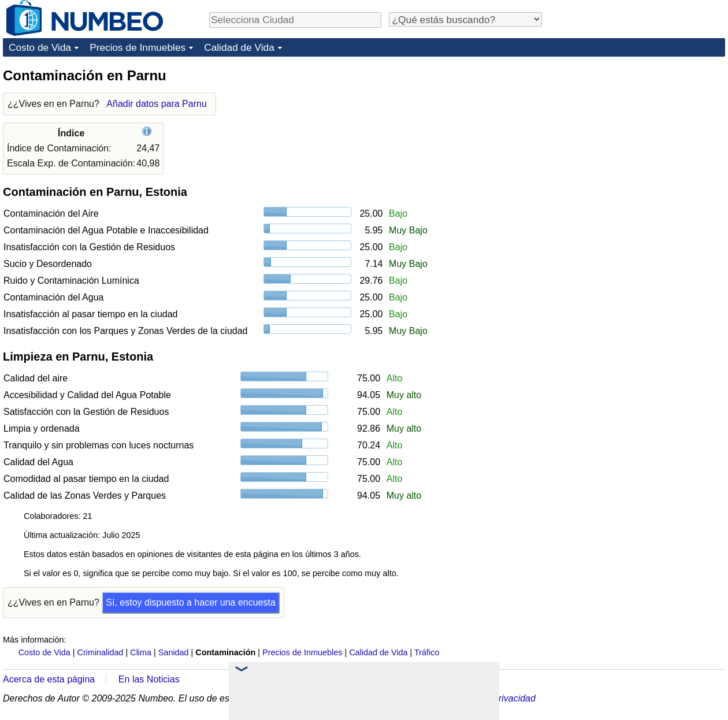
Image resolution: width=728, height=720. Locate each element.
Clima (141, 652)
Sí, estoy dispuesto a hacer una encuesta (191, 602)
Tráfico (427, 652)
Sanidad (174, 652)
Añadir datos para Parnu (156, 104)
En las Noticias (149, 679)
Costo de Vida (40, 47)
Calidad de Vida (239, 47)
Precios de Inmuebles (138, 47)
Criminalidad (101, 652)
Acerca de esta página (49, 679)
